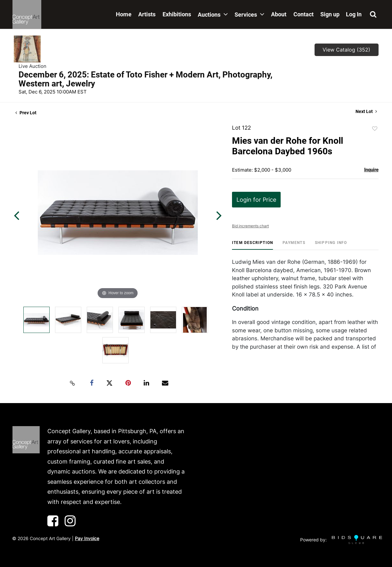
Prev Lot (26, 113)
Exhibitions (177, 14)
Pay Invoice (87, 538)
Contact (304, 14)
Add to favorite (375, 129)
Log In (354, 14)
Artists (147, 14)
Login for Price (256, 200)
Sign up (330, 14)
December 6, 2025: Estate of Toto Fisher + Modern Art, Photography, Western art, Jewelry (145, 79)
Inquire (371, 170)
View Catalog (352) (346, 50)
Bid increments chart (250, 226)
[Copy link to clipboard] (72, 383)
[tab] (252, 245)
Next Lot (366, 111)
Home (124, 14)
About (279, 14)
